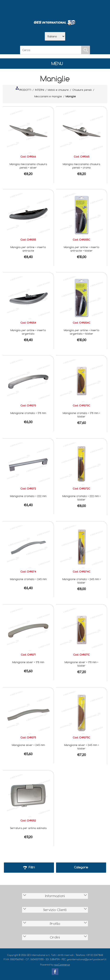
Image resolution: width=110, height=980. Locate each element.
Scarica (55, 8)
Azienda (44, 8)
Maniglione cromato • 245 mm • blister (82, 581)
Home (34, 8)
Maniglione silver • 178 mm (28, 662)
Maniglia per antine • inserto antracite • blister (82, 249)
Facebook (55, 972)
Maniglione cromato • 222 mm (28, 496)
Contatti (66, 8)
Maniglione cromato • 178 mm (28, 413)
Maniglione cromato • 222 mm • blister (81, 498)
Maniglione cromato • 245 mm (28, 579)
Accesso (76, 8)
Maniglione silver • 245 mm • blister (82, 747)
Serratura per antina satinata (28, 828)
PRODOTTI (24, 89)
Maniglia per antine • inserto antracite (28, 249)
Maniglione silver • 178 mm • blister (81, 664)
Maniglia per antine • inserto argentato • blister (82, 332)
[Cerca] (51, 50)
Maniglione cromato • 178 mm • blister (81, 415)
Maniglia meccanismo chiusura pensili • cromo (81, 166)
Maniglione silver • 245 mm (28, 745)
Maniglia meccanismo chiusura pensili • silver (28, 166)
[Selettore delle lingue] (55, 36)
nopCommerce (62, 965)
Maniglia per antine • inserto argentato (28, 332)
